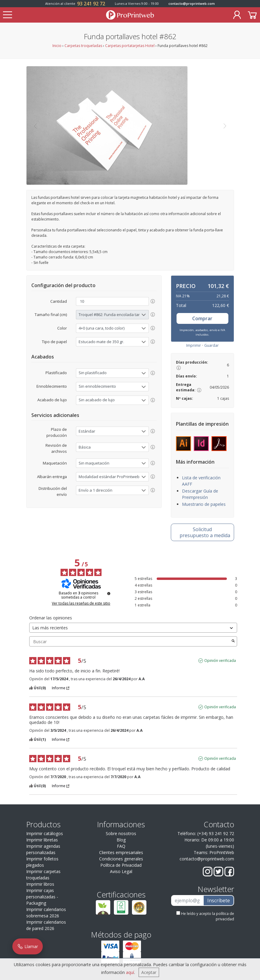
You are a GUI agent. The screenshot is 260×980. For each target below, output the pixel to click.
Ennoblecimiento (52, 386)
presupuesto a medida (205, 532)
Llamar (28, 947)
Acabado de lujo (52, 400)
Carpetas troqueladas (83, 46)
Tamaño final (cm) (51, 315)
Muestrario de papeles (204, 504)
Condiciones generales (121, 859)
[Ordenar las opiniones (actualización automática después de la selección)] (133, 628)
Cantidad (59, 301)
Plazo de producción (57, 432)
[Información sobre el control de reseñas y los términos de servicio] (109, 593)
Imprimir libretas (42, 840)
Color (62, 328)
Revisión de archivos (56, 448)
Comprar (202, 318)
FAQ (121, 846)
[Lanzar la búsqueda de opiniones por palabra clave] (233, 641)
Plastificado (56, 373)
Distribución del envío (53, 491)
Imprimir (194, 345)
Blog (121, 840)
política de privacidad (225, 916)
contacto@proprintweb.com (192, 3)
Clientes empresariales (121, 852)
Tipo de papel (54, 342)
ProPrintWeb (222, 852)
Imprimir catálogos (45, 833)
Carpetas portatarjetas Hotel (130, 46)
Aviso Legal (121, 871)
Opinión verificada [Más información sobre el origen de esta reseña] (220, 661)
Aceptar (149, 972)
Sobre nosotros (121, 833)
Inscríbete (219, 900)
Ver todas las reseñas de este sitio (81, 603)
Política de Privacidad (121, 865)
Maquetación (55, 463)
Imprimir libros (40, 884)
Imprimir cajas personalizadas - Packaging (42, 897)
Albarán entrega (52, 477)
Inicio (57, 46)
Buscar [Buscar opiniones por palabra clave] (130, 642)
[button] (35, 125)
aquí (130, 972)
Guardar (211, 345)
